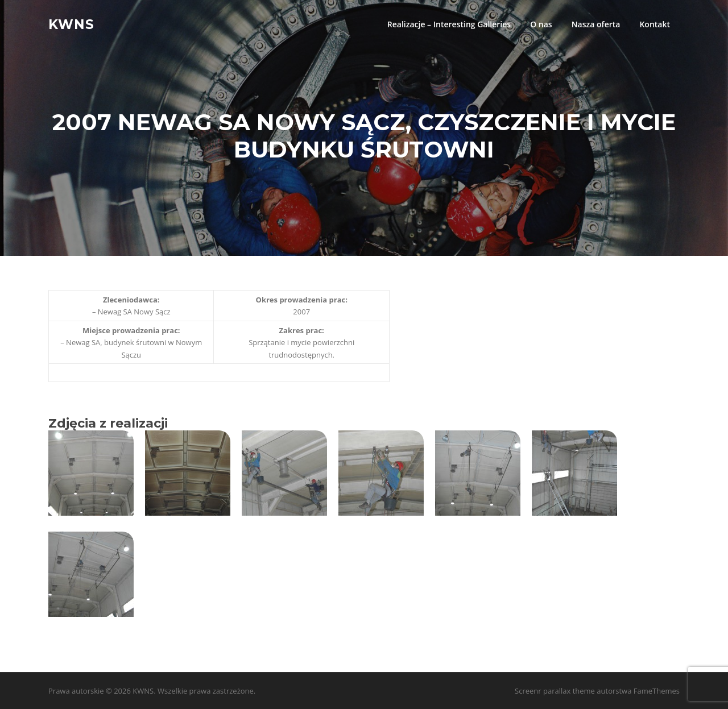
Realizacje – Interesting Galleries (449, 24)
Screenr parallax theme (555, 691)
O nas (541, 24)
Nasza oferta (596, 24)
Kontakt (655, 24)
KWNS (71, 24)
